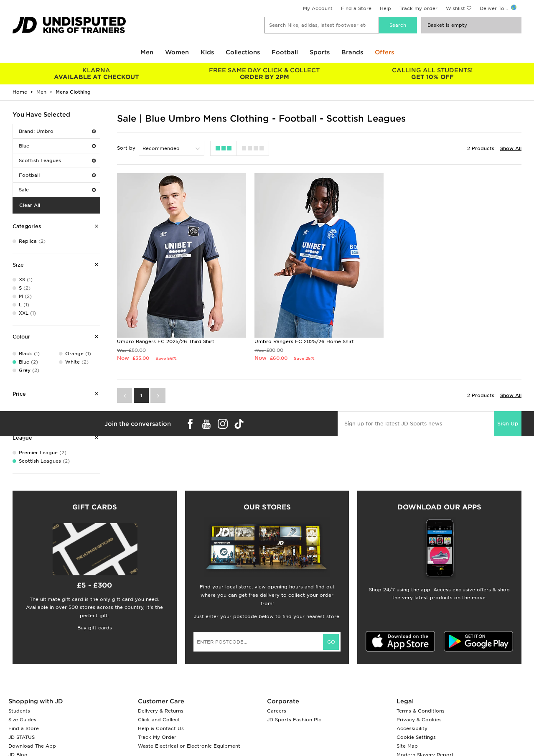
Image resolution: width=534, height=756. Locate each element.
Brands (352, 52)
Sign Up (508, 424)
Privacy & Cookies (419, 720)
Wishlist (455, 8)
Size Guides (22, 720)
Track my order (418, 8)
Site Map (407, 746)
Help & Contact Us (161, 728)
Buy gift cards (95, 628)
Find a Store (356, 8)
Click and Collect (159, 720)
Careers (277, 711)
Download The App (32, 746)
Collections (243, 52)
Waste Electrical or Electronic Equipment (189, 746)
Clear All (30, 205)
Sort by (126, 148)
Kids (207, 52)
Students (19, 711)
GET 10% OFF (432, 74)
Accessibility (412, 728)
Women (177, 52)
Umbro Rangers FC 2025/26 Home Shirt (304, 341)
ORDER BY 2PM (264, 74)
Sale (57, 190)
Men (147, 52)
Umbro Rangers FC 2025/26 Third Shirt (166, 341)
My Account (318, 8)
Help (385, 8)
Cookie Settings (416, 737)
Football (285, 52)
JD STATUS (22, 737)
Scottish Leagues (57, 160)
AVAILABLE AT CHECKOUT (97, 74)
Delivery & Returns (161, 711)
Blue (57, 146)
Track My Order (157, 737)
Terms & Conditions (421, 711)
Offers (384, 52)
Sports (320, 52)
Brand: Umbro (57, 131)
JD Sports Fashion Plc (294, 720)
